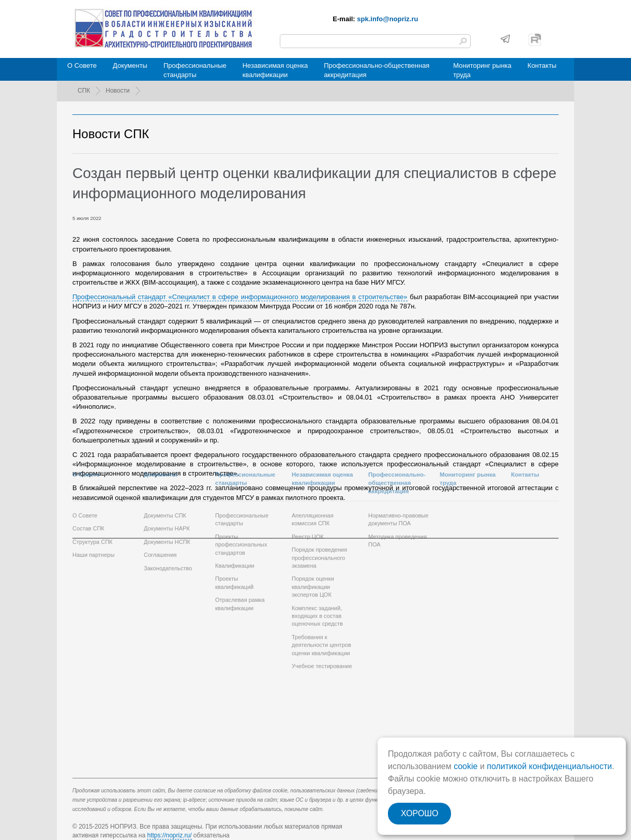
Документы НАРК (167, 479)
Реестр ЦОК (308, 487)
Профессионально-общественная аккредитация (377, 70)
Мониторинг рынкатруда (482, 70)
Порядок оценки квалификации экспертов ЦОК (313, 537)
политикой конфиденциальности (549, 766)
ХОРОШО (419, 813)
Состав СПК (88, 479)
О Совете (82, 65)
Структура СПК (93, 492)
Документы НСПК (167, 492)
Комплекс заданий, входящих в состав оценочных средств (317, 566)
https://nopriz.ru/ (169, 835)
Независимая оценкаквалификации (275, 70)
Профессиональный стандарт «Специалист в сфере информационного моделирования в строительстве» (240, 297)
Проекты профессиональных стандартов (241, 495)
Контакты (542, 65)
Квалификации (235, 516)
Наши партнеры (93, 506)
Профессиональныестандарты (195, 70)
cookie (465, 766)
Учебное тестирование (322, 616)
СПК (84, 91)
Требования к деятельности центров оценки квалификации (321, 595)
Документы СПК (165, 466)
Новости (117, 91)
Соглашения (160, 506)
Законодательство (168, 519)
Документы (130, 65)
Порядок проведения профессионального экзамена (319, 509)
